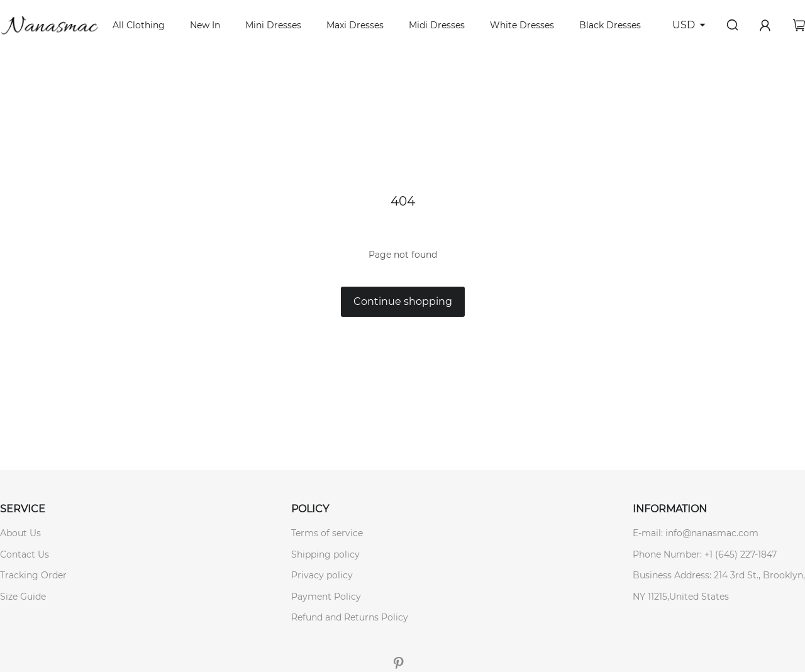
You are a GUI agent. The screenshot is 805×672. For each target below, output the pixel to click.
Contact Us (25, 554)
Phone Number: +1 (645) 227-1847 (705, 554)
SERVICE (23, 509)
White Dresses (522, 25)
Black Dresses (610, 25)
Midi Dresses (437, 25)
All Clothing (139, 25)
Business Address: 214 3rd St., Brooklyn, (719, 575)
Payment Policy (326, 597)
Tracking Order (33, 575)
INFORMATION (670, 509)
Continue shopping (403, 301)
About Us (20, 533)
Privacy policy (322, 575)
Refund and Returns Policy (350, 617)
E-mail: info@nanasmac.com (696, 533)
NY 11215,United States (681, 597)
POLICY (310, 509)
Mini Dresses (273, 25)
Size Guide (23, 597)
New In (205, 25)
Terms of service (327, 533)
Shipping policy (325, 554)
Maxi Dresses (355, 25)
